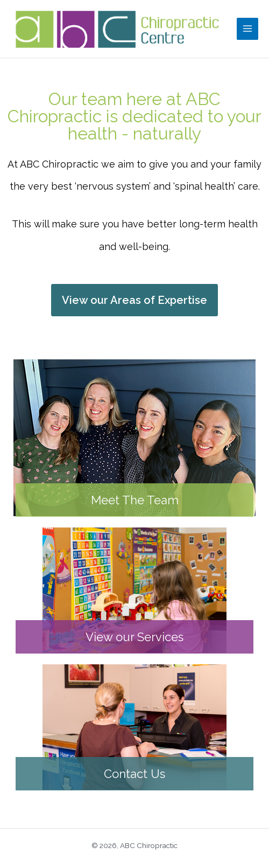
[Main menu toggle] (248, 29)
